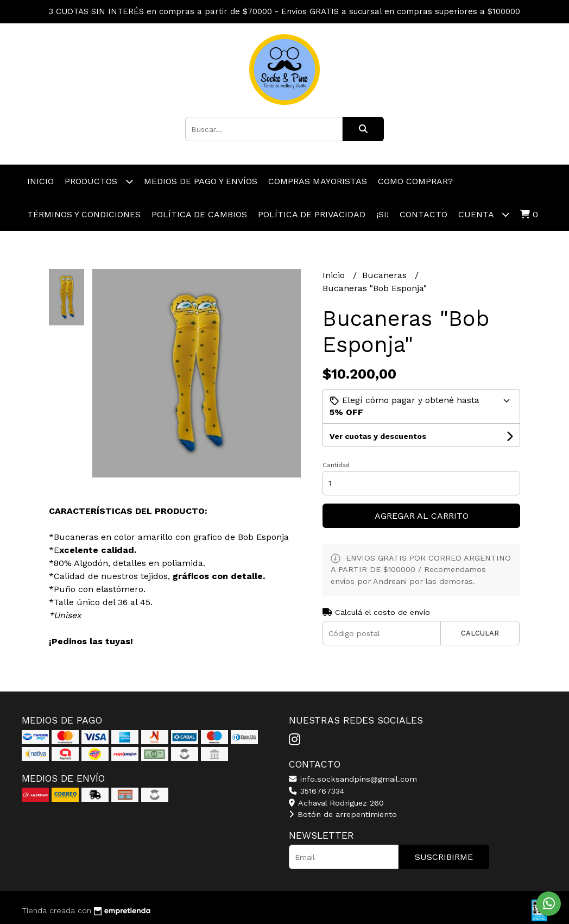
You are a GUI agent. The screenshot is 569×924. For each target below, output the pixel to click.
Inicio (40, 181)
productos (99, 181)
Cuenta (484, 214)
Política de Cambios (199, 214)
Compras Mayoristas (318, 181)
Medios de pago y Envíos (201, 181)
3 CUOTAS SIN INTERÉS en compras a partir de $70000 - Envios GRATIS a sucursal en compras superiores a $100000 (284, 11)
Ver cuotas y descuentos (378, 436)
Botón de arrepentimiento (343, 814)
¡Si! (383, 214)
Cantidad (336, 465)
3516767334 (317, 791)
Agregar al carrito (422, 516)
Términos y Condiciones (84, 214)
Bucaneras (386, 275)
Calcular (480, 633)
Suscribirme (444, 857)
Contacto (423, 214)
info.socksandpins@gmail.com (353, 779)
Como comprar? (415, 181)
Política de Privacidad (312, 214)
